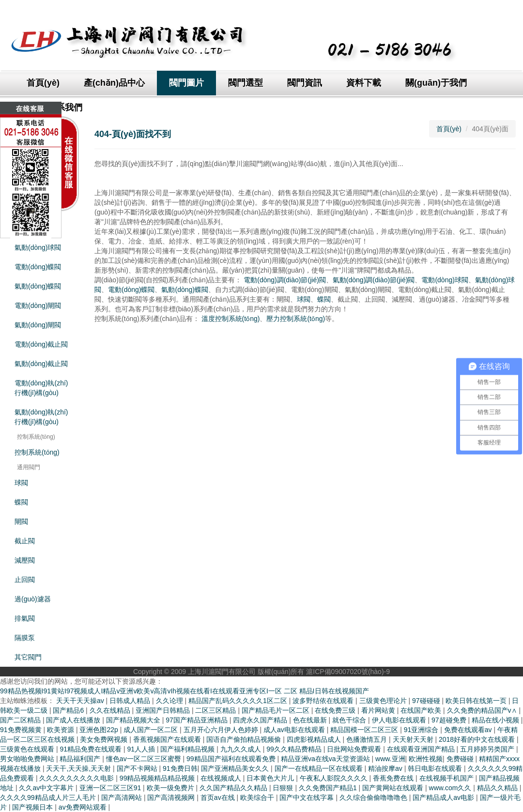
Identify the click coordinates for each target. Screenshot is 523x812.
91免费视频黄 (22, 730)
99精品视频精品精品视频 (158, 778)
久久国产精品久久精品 (234, 788)
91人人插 (142, 749)
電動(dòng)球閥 (445, 280)
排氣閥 (25, 618)
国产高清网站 (123, 797)
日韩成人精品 (131, 701)
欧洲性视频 (426, 759)
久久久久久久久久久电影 (77, 778)
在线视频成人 (222, 778)
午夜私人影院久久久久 (335, 778)
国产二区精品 (21, 720)
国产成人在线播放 (74, 720)
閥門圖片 (186, 83)
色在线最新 (311, 720)
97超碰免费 (450, 720)
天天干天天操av (81, 701)
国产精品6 (69, 710)
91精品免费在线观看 (91, 749)
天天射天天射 (414, 739)
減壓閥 (25, 560)
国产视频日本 (33, 807)
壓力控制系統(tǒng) (296, 319)
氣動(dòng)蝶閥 (38, 286)
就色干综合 (350, 720)
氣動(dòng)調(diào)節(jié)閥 (374, 280)
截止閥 (25, 541)
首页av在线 (219, 797)
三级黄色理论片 (384, 701)
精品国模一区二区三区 (365, 730)
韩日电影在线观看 (436, 768)
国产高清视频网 (172, 797)
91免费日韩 (180, 768)
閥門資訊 (305, 83)
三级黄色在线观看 (28, 749)
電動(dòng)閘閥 (38, 306)
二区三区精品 (216, 710)
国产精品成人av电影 (444, 797)
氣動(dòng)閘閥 (38, 325)
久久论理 (170, 701)
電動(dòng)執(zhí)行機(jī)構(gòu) (41, 388)
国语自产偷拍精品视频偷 (245, 739)
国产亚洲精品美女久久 (236, 768)
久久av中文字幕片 (47, 788)
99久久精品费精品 (295, 749)
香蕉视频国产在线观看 (168, 739)
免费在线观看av (469, 730)
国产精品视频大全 (134, 720)
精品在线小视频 (496, 720)
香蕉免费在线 (394, 778)
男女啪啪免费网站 (28, 759)
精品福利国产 (81, 759)
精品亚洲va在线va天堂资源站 (326, 759)
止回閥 (25, 580)
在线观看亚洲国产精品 (422, 749)
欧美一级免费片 (171, 788)
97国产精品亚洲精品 (197, 720)
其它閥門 (28, 657)
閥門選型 (246, 83)
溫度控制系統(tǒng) (231, 319)
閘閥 (21, 521)
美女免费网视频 (105, 739)
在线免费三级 (336, 710)
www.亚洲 (390, 759)
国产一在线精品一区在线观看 (320, 768)
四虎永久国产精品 (261, 720)
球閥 (21, 483)
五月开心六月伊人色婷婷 (222, 730)
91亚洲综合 (422, 730)
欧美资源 (62, 730)
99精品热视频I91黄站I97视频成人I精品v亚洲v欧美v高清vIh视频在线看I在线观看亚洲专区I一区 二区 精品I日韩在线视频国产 (185, 691)
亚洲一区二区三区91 (111, 788)
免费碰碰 (461, 759)
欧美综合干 (258, 797)
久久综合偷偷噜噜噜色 (374, 797)
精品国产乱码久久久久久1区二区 (239, 701)
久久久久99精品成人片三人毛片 (49, 797)
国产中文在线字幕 (308, 797)
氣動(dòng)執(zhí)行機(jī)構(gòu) (41, 417)
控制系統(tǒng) (37, 452)
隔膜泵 (25, 638)
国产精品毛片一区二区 (277, 710)
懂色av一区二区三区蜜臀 (145, 759)
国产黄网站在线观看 (394, 788)
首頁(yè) (43, 83)
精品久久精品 (498, 788)
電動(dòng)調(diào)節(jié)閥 (285, 280)
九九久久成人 (242, 749)
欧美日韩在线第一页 (477, 701)
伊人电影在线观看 (400, 720)
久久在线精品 (111, 710)
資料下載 (364, 83)
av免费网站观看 (84, 807)
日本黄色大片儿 (271, 778)
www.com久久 (451, 788)
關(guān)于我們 (436, 83)
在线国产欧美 (422, 710)
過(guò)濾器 (33, 599)
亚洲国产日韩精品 (164, 710)
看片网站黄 (379, 710)
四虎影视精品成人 (315, 739)
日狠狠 (284, 788)
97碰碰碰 (427, 701)
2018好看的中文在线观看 (478, 739)
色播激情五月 (368, 739)
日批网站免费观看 (355, 749)
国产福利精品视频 (188, 749)
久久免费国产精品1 (329, 788)
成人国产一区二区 (152, 730)
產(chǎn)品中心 (114, 83)
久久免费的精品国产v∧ (483, 710)
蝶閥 (21, 502)
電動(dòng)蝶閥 (131, 290)
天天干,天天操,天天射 (79, 768)
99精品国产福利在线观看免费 (232, 759)
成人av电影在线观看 (295, 730)
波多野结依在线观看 (324, 701)
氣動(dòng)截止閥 (41, 364)
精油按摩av (386, 768)
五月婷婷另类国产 (488, 749)
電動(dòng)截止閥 (41, 344)
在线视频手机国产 (447, 778)
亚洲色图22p (100, 730)
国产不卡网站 (138, 768)
